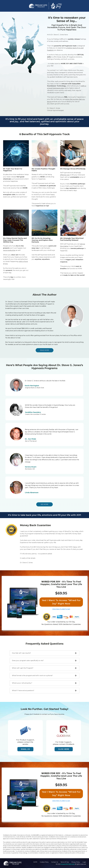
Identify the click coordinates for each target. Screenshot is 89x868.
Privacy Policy (76, 862)
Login (84, 862)
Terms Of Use (65, 862)
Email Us (25, 749)
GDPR (35, 862)
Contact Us (55, 862)
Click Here (64, 749)
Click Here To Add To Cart (61, 609)
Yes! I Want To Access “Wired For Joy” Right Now (61, 602)
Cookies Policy (44, 862)
